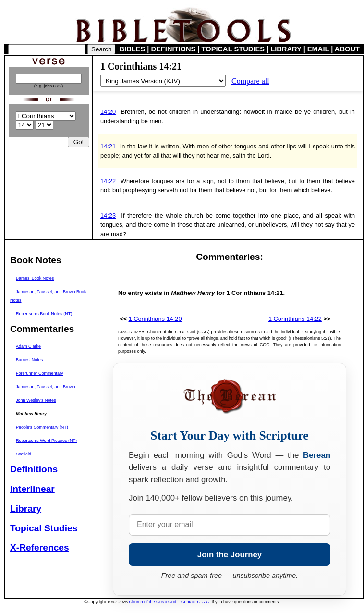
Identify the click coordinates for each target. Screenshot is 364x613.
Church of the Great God (153, 602)
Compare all (250, 81)
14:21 (108, 146)
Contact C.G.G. (196, 602)
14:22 (108, 181)
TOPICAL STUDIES (233, 49)
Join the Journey (230, 555)
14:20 (108, 112)
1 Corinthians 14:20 (155, 319)
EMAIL (318, 49)
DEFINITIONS (174, 49)
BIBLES (133, 49)
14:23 (108, 215)
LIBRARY (286, 49)
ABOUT (347, 49)
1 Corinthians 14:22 (295, 319)
